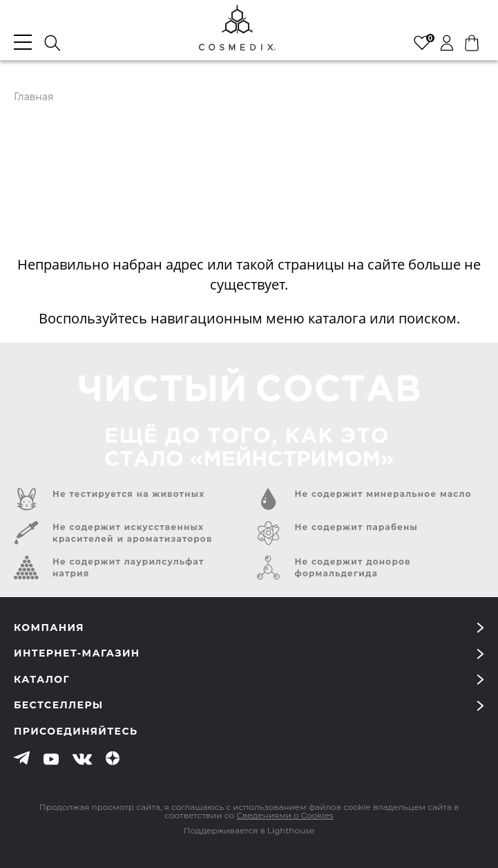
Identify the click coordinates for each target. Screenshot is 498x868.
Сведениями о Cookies (285, 815)
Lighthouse (291, 830)
